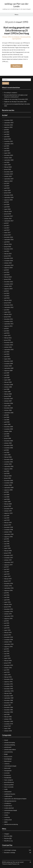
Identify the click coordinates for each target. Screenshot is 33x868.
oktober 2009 (8, 366)
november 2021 (9, 141)
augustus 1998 (8, 537)
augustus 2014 (8, 268)
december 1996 (9, 583)
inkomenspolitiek (25, 37)
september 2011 (9, 324)
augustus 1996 (8, 590)
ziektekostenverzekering (11, 824)
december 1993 (9, 665)
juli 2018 (7, 202)
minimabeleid (8, 792)
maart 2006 (7, 406)
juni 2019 (7, 183)
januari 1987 (8, 705)
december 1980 (9, 721)
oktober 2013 (8, 286)
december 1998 (9, 527)
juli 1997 (7, 567)
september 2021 (9, 144)
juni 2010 (7, 352)
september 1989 (9, 698)
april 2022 (7, 137)
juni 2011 (7, 331)
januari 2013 (8, 303)
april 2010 (7, 356)
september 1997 (9, 562)
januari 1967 (8, 726)
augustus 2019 (8, 181)
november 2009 (9, 363)
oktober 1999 (8, 511)
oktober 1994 (8, 642)
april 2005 (7, 422)
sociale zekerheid (9, 808)
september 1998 (9, 534)
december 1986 (9, 707)
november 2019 (9, 174)
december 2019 (9, 172)
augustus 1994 (8, 647)
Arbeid (6, 740)
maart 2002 (7, 455)
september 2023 (9, 123)
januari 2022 (8, 139)
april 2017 (7, 230)
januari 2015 (8, 256)
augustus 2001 (8, 469)
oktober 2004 (8, 431)
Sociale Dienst (8, 806)
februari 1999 (8, 523)
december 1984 (9, 712)
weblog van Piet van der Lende (17, 5)
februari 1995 (8, 632)
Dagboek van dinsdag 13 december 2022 (15, 102)
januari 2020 (8, 169)
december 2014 (9, 258)
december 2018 (9, 195)
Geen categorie (9, 780)
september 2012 (9, 307)
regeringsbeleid (17, 39)
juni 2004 (7, 434)
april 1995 (7, 628)
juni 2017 (7, 225)
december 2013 (9, 282)
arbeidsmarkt (8, 747)
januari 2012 (8, 317)
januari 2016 (8, 247)
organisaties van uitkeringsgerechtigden (15, 799)
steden (6, 815)
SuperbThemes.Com (14, 864)
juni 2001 (7, 471)
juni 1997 (7, 569)
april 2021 (7, 151)
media (6, 789)
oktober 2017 (8, 218)
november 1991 (9, 686)
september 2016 (9, 239)
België (6, 754)
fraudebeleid (8, 778)
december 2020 (9, 155)
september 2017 (9, 221)
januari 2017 (8, 235)
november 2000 (9, 483)
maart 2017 (7, 232)
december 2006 (9, 403)
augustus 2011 (8, 326)
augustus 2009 (8, 370)
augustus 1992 (8, 682)
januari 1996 (8, 607)
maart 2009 (7, 380)
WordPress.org (8, 841)
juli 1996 (7, 593)
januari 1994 (8, 663)
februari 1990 (8, 693)
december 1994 (9, 637)
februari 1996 (8, 604)
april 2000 (7, 499)
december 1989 (9, 696)
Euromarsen (8, 775)
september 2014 (9, 265)
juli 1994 (7, 649)
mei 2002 (7, 452)
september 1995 (9, 616)
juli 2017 (7, 223)
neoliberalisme (8, 796)
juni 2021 (7, 146)
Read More (17, 66)
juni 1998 (7, 541)
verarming (7, 817)
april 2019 (7, 188)
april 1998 (7, 546)
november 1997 (9, 558)
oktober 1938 (8, 731)
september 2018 (9, 197)
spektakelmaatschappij (11, 810)
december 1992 (9, 679)
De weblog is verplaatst (11, 93)
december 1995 (9, 609)
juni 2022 (7, 132)
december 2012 (9, 305)
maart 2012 (7, 312)
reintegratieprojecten (10, 801)
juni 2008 (7, 389)
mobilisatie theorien (10, 794)
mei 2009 (7, 375)
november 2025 (9, 120)
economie (7, 773)
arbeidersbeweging (10, 742)
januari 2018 (8, 214)
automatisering (8, 752)
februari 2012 (8, 314)
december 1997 (9, 555)
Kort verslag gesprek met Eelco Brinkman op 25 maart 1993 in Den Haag (16, 30)
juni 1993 (7, 670)
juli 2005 (7, 415)
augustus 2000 (8, 490)
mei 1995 (7, 625)
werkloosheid (8, 820)
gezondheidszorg (9, 782)
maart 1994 (7, 658)
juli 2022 (7, 130)
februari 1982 (8, 717)
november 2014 (9, 261)
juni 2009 (7, 373)
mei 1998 (7, 544)
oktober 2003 (8, 443)
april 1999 (7, 520)
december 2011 (9, 319)
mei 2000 (7, 497)
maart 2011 (7, 335)
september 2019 (9, 179)
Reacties (8, 838)
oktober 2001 (8, 464)
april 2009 (7, 378)
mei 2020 (7, 162)
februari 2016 (8, 244)
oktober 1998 (8, 532)
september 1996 (9, 588)
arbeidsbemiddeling (10, 745)
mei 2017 (7, 228)
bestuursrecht (8, 757)
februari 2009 (8, 382)
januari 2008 (8, 396)
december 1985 (9, 710)
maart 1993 (7, 675)
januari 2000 (8, 506)
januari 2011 (8, 340)
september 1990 (9, 691)
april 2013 (7, 298)
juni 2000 (7, 494)
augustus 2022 (8, 127)
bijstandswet (8, 761)
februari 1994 (8, 661)
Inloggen (7, 834)
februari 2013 (8, 300)
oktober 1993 (8, 668)
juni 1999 (7, 516)
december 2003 (9, 441)
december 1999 (9, 509)
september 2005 (9, 413)
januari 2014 (8, 279)
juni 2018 (7, 204)
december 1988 (9, 700)
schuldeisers (8, 803)
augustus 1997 (8, 565)
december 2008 (9, 385)
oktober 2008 (8, 387)
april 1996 (7, 600)
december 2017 (9, 216)
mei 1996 (7, 597)
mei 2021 (7, 148)
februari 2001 (8, 476)
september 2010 (9, 349)
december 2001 (9, 459)
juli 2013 (7, 291)
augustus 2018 (8, 200)
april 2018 (7, 207)
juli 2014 (7, 270)
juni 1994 (7, 651)
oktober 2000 (8, 485)
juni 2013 (7, 293)
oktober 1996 (8, 586)
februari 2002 (8, 457)
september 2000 (9, 487)
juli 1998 (7, 539)
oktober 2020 (8, 158)
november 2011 (9, 321)
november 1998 (9, 530)
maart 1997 (7, 576)
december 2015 (9, 249)
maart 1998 (7, 548)
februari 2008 (8, 394)
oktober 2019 (8, 176)
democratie (7, 768)
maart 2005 (7, 424)
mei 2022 (7, 134)
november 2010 (9, 345)
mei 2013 (7, 296)
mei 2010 (7, 354)
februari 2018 (8, 211)
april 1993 (7, 672)
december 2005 (9, 408)
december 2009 (9, 361)
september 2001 (9, 466)
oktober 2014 (8, 263)
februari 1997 (8, 579)
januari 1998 (8, 553)
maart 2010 (7, 359)
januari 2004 (8, 438)
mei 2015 (7, 251)
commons (7, 764)
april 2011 (7, 333)
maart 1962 (7, 728)
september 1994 (9, 644)
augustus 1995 (8, 618)
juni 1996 (7, 595)
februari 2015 (8, 254)
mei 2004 (7, 436)
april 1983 (7, 714)
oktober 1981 (8, 719)
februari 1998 (8, 551)
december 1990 (9, 689)
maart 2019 (7, 190)
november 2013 (9, 284)
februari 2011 (8, 338)
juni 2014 (7, 272)
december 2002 (9, 445)
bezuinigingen (16, 37)
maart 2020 (7, 165)
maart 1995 (7, 630)
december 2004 (9, 427)
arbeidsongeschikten (10, 749)
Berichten (8, 836)
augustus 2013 (8, 289)
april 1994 (7, 656)
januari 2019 (8, 193)
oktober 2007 (8, 401)
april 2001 (7, 473)
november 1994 (9, 640)
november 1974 (9, 724)
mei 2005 (7, 420)
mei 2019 (7, 186)
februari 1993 (8, 677)
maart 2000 (7, 501)
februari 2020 (8, 167)
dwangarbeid (8, 771)
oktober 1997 (8, 560)
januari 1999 (8, 525)
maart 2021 (7, 153)
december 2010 (9, 342)
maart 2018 (7, 209)
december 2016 (9, 237)
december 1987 (9, 703)
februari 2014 (8, 277)
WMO (6, 822)
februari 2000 (8, 504)
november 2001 (9, 462)
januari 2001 (8, 478)
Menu (16, 15)
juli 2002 (7, 450)
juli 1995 (7, 621)
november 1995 (9, 611)
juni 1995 (7, 623)
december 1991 (9, 684)
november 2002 (9, 448)
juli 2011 (7, 328)
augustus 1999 (8, 513)
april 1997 (7, 574)
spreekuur (7, 813)
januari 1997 (8, 581)
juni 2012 (7, 310)
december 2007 (9, 399)
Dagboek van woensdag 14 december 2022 (16, 99)
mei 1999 (7, 518)
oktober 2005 (8, 410)
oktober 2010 (8, 347)
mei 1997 (7, 572)
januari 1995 (8, 635)
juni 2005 (7, 417)
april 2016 (7, 242)
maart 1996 (7, 602)
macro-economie (9, 787)
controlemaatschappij (10, 766)
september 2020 (9, 160)
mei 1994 (7, 654)
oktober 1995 (8, 614)
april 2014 (7, 275)
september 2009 (9, 368)
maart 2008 (7, 392)
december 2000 (9, 480)
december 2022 (9, 125)
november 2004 (9, 429)
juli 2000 (7, 492)
